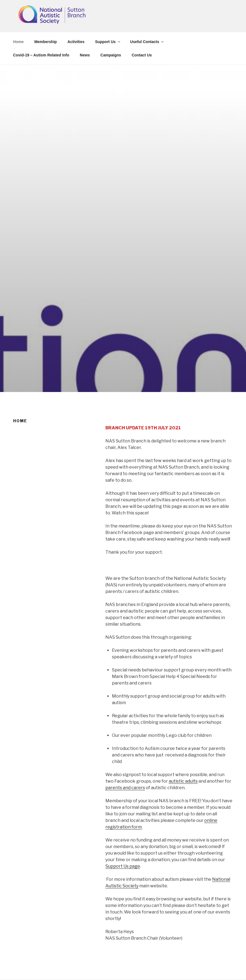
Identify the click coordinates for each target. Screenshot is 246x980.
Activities (76, 42)
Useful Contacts (147, 42)
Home (18, 42)
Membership (46, 42)
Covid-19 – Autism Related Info (41, 55)
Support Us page (123, 866)
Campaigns (111, 55)
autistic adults (183, 781)
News (85, 55)
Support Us (108, 42)
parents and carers (125, 788)
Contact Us (142, 55)
